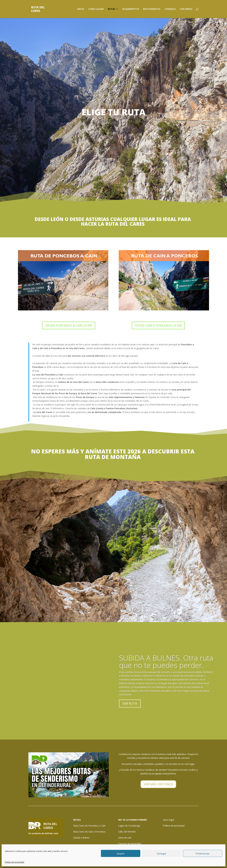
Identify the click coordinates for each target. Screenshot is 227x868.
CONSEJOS (170, 9)
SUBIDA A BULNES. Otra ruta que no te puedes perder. (166, 661)
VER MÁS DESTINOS (158, 784)
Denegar (162, 853)
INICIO (81, 9)
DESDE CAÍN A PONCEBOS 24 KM (158, 325)
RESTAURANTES (152, 9)
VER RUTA (130, 703)
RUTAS (111, 9)
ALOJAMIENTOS (131, 9)
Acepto (121, 853)
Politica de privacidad (14, 862)
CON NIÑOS (186, 9)
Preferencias (203, 853)
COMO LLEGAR (96, 9)
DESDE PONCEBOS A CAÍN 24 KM (69, 325)
